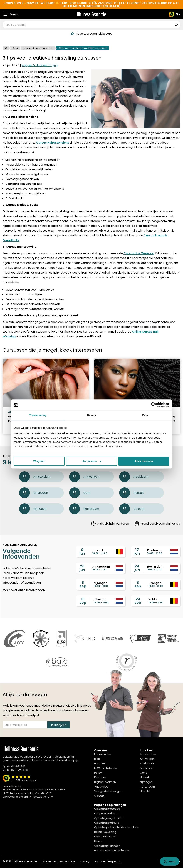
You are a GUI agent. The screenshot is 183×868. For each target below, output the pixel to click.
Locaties (100, 763)
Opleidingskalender (107, 846)
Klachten (100, 777)
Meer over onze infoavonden (24, 590)
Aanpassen (92, 461)
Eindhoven (34, 493)
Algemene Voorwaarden (58, 861)
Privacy (85, 861)
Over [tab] (145, 415)
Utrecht (132, 509)
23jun (82, 568)
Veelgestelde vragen (108, 791)
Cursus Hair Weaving (139, 253)
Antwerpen (84, 477)
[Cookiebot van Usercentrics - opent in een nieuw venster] (154, 405)
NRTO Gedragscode (108, 861)
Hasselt (132, 493)
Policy (98, 773)
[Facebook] (163, 862)
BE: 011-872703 (16, 766)
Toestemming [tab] (38, 415)
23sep (138, 601)
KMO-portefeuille (106, 768)
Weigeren (39, 461)
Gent (80, 493)
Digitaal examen (105, 782)
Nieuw (98, 841)
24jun (137, 568)
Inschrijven (59, 725)
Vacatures (101, 787)
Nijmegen (33, 509)
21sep (83, 601)
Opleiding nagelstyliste (109, 818)
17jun (137, 551)
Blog (15, 48)
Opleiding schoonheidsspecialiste (117, 827)
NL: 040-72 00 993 (19, 770)
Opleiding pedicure (107, 823)
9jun (82, 551)
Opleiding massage (107, 809)
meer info (112, 6)
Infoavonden (103, 754)
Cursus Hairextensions (53, 143)
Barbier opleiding (105, 832)
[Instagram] (170, 862)
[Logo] (91, 14)
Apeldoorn (134, 477)
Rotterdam (84, 509)
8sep (83, 584)
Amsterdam (35, 477)
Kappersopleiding (106, 813)
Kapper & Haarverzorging (38, 48)
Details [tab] (91, 415)
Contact (100, 796)
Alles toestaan (144, 461)
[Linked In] (179, 862)
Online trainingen (105, 837)
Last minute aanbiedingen (112, 850)
